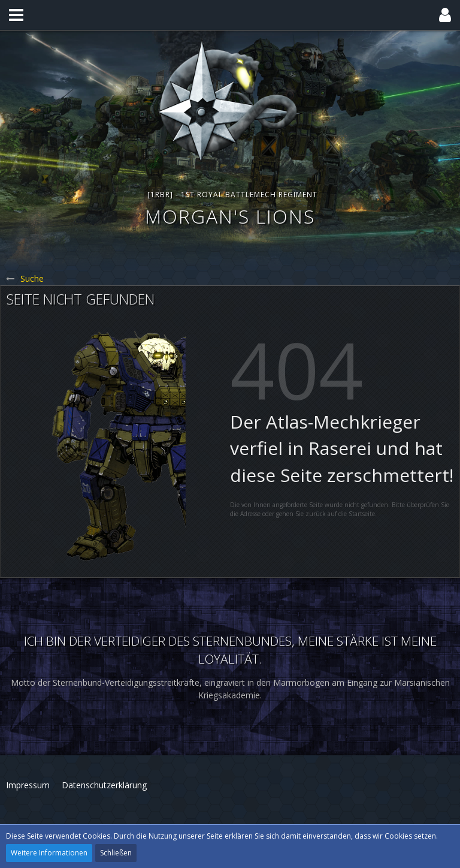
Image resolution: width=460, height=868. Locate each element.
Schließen (116, 853)
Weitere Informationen (49, 853)
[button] (16, 15)
